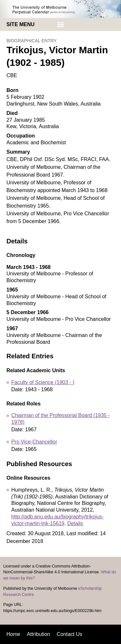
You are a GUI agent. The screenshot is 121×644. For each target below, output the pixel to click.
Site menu (20, 24)
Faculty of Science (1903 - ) (43, 382)
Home (13, 634)
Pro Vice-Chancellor (34, 442)
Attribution (38, 634)
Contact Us (70, 634)
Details (75, 523)
